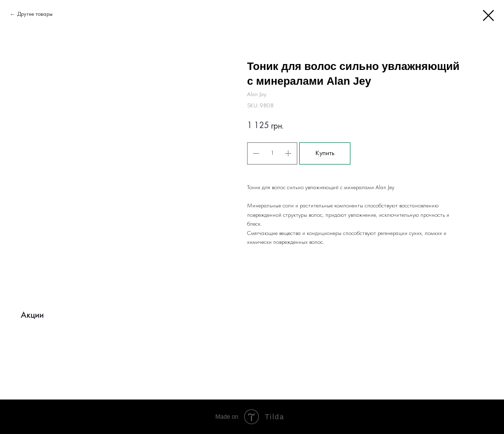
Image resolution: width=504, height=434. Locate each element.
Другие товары (35, 14)
